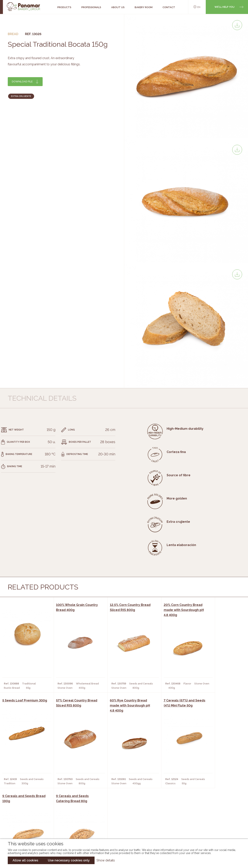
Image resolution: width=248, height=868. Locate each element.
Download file (22, 82)
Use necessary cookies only (69, 860)
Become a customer (42, 827)
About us (34, 810)
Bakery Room (37, 815)
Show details (106, 860)
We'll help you (224, 7)
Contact (34, 821)
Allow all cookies (25, 860)
